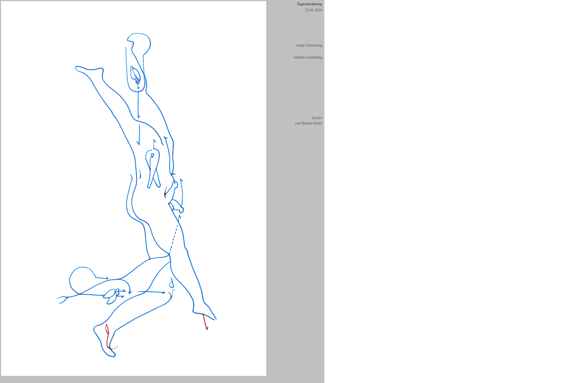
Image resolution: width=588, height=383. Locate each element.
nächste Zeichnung (308, 57)
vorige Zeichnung (309, 45)
